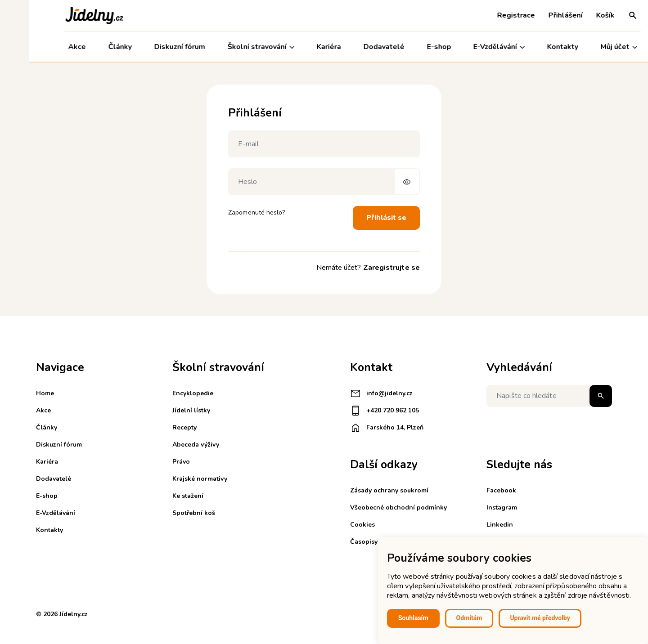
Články (91, 47)
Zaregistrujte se (391, 268)
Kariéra (300, 47)
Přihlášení (537, 15)
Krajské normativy (200, 479)
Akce (48, 47)
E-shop (410, 47)
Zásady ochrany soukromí (389, 490)
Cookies (362, 525)
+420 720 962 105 (385, 411)
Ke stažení (188, 496)
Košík (577, 15)
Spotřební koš (194, 513)
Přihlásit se (386, 218)
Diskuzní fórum (151, 47)
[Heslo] (324, 182)
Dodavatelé (355, 47)
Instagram (502, 508)
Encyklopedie (193, 393)
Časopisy (364, 542)
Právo (181, 462)
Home (45, 393)
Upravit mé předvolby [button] (540, 618)
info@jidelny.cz (381, 394)
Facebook (501, 490)
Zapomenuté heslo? (256, 212)
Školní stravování (232, 47)
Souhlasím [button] (413, 618)
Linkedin (500, 525)
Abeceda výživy (196, 445)
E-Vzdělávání (470, 47)
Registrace (487, 15)
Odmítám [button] (469, 618)
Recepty (184, 427)
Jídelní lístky (191, 410)
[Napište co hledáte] (549, 396)
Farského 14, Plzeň (387, 428)
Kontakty (534, 47)
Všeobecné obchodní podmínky (398, 508)
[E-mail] (324, 144)
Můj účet (590, 47)
